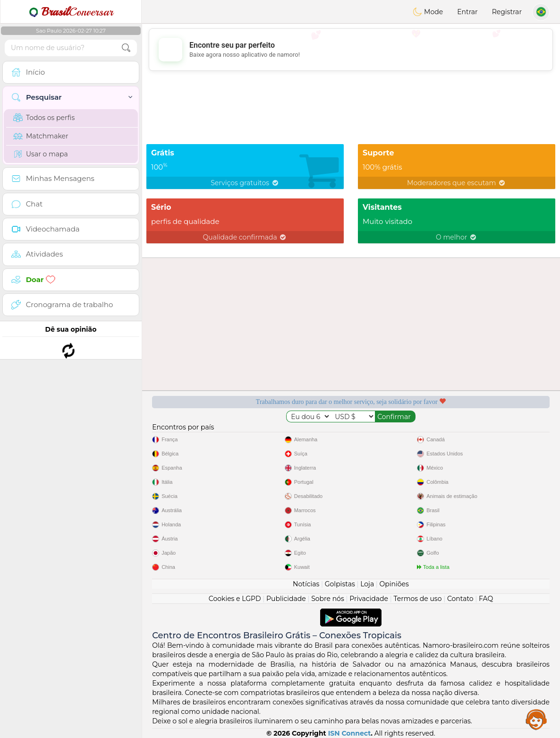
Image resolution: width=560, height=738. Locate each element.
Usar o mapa (41, 154)
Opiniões (394, 584)
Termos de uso (417, 599)
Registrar (507, 12)
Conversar (71, 12)
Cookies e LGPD (235, 599)
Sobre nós (328, 599)
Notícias (306, 584)
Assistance (536, 719)
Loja (367, 584)
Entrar (467, 12)
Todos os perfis (44, 118)
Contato (460, 599)
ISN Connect (350, 733)
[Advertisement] (351, 50)
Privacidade (369, 599)
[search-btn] (126, 48)
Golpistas (340, 584)
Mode (428, 12)
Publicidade (286, 599)
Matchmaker (41, 136)
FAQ (486, 599)
